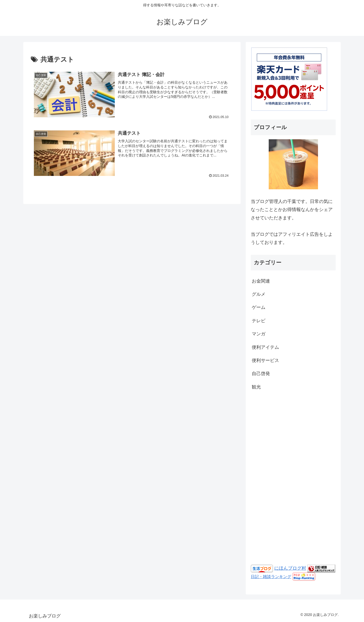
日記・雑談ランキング (271, 577)
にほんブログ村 (290, 568)
